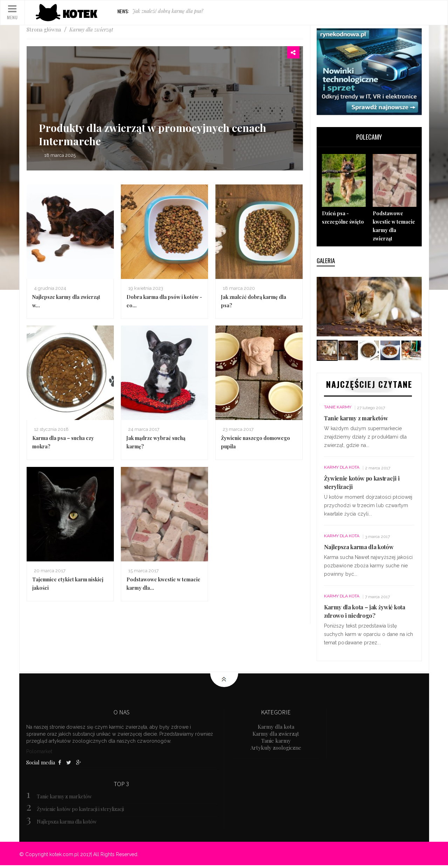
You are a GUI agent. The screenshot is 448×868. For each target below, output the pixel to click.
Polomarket (39, 751)
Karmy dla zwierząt (276, 734)
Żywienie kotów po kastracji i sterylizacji (80, 809)
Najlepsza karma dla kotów (359, 547)
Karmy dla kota (342, 467)
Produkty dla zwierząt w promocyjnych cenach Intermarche (153, 134)
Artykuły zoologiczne (276, 748)
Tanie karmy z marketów (356, 418)
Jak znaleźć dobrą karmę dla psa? (168, 11)
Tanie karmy (338, 407)
